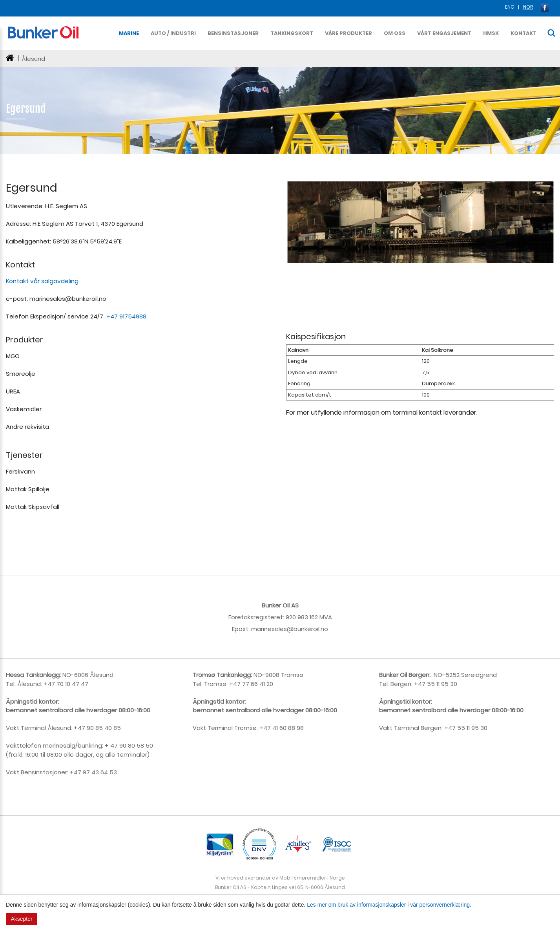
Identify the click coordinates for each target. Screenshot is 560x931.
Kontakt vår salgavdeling (42, 281)
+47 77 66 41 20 (251, 684)
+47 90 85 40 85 (97, 728)
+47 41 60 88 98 (282, 728)
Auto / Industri (173, 33)
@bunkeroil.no (307, 629)
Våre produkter (348, 33)
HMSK (491, 33)
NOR (528, 7)
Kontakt (524, 33)
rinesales (274, 629)
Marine (129, 33)
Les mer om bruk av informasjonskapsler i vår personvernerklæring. (389, 905)
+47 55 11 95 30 (435, 684)
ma (256, 629)
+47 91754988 (127, 316)
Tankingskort (292, 33)
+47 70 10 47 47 (65, 684)
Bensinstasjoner (233, 33)
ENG (510, 7)
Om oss (395, 33)
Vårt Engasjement (444, 33)
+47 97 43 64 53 (93, 772)
